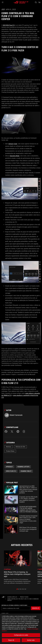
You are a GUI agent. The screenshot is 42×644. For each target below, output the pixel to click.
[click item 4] (24, 589)
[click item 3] (22, 589)
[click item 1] (19, 589)
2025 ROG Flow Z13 (9, 25)
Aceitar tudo (31, 640)
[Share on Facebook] (6, 431)
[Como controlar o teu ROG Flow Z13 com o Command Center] (23, 600)
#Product (9, 467)
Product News (10, 451)
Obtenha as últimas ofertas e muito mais (14, 605)
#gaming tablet (26, 471)
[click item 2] (21, 589)
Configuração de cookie (21, 635)
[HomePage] (3, 597)
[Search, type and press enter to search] (36, 2)
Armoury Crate (13, 144)
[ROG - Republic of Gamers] (21, 2)
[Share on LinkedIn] (18, 431)
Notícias (9, 447)
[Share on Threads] (24, 431)
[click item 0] (17, 589)
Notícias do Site (20, 447)
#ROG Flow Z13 (11, 471)
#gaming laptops (23, 467)
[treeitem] (18, 567)
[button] (3, 2)
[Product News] (24, 597)
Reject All (11, 640)
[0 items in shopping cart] (39, 2)
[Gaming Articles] (12, 597)
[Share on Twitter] (12, 431)
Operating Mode (15, 156)
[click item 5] (26, 589)
